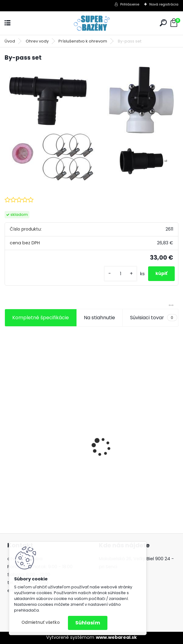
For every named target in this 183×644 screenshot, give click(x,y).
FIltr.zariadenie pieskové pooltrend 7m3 (127, 450)
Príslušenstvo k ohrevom (83, 41)
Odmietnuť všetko (41, 622)
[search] (163, 23)
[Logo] (91, 23)
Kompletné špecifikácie (41, 318)
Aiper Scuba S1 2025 (33, 452)
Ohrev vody (37, 41)
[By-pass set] (91, 124)
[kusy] (121, 274)
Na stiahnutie (99, 318)
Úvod (10, 41)
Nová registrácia (164, 4)
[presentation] (8, 436)
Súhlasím (88, 623)
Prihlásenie (130, 4)
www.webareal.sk (116, 637)
